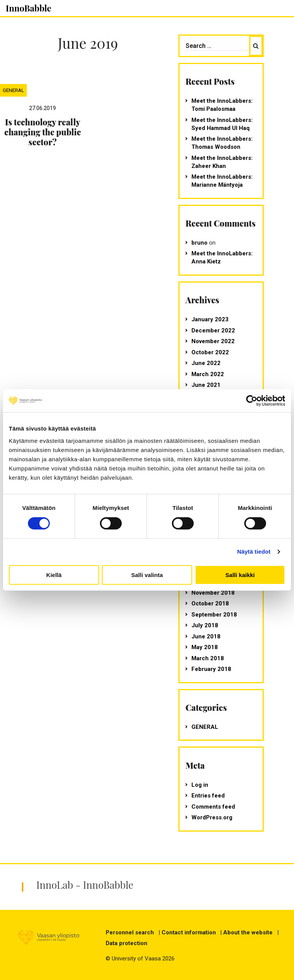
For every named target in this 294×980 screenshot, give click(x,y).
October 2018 (210, 603)
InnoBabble (29, 8)
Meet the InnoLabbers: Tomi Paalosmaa (222, 105)
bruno (199, 243)
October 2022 (210, 352)
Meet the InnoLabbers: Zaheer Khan (222, 162)
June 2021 (206, 385)
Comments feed (213, 807)
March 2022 (208, 374)
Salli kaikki (240, 575)
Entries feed (208, 796)
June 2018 (206, 636)
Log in (200, 785)
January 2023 (210, 319)
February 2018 (211, 669)
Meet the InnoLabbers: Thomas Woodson (222, 143)
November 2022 (213, 341)
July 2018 (205, 625)
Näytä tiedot (254, 552)
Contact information (189, 932)
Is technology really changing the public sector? (42, 132)
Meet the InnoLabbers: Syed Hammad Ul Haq (222, 124)
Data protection (127, 943)
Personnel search (130, 932)
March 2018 (208, 658)
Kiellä (54, 575)
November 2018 (213, 593)
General (13, 90)
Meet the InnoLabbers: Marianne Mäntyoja (222, 181)
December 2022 (213, 331)
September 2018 (214, 615)
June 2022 (206, 363)
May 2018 (205, 647)
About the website (248, 932)
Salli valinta (147, 575)
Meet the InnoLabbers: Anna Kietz (222, 257)
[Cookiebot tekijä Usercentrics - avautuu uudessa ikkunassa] (252, 401)
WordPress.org (212, 817)
